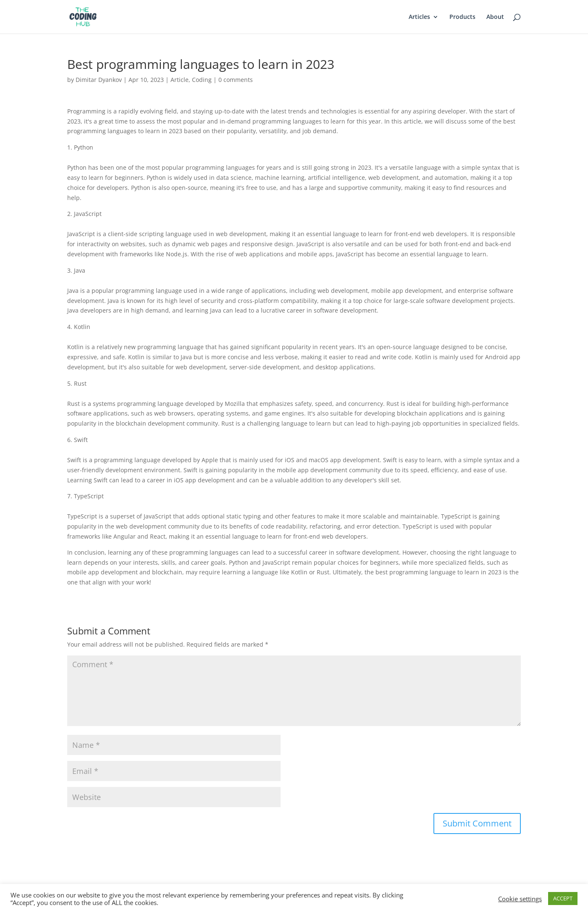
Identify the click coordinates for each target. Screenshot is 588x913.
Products (462, 17)
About (495, 17)
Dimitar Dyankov (99, 80)
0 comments (236, 80)
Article (180, 80)
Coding (202, 80)
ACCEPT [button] (563, 898)
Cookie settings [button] (520, 899)
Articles (419, 17)
